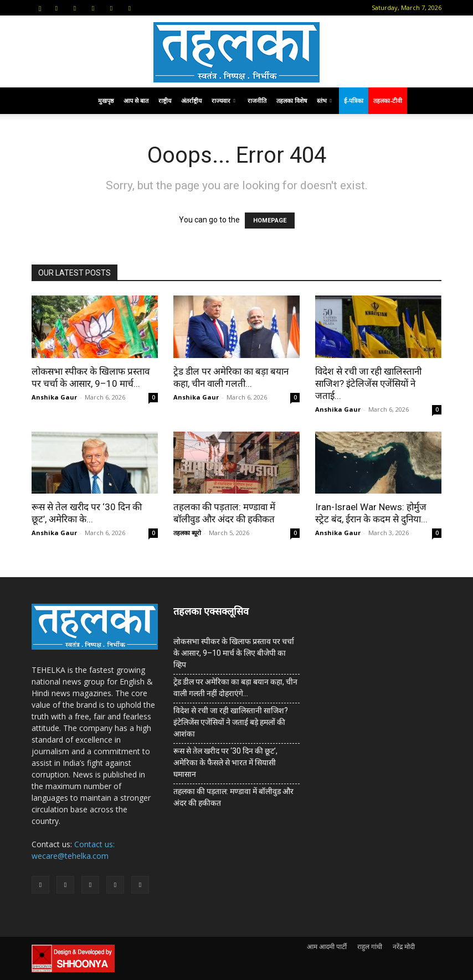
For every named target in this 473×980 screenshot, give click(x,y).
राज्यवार (223, 100)
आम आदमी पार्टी (327, 947)
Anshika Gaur (54, 397)
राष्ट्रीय (165, 100)
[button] (40, 7)
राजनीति (257, 100)
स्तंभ (324, 100)
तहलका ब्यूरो (187, 533)
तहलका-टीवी (388, 100)
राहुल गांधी (370, 947)
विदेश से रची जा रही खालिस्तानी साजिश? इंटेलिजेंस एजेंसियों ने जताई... (368, 383)
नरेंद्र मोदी (404, 947)
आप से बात (136, 100)
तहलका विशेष (292, 100)
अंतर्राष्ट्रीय (191, 100)
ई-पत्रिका (354, 100)
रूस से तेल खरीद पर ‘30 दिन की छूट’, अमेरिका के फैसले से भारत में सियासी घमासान (225, 763)
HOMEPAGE (270, 221)
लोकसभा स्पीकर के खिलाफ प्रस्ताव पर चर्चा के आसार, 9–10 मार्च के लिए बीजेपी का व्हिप (234, 653)
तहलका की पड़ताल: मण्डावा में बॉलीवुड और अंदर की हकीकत (233, 797)
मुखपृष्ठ (106, 100)
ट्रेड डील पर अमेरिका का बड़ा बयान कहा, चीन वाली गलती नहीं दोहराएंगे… (235, 688)
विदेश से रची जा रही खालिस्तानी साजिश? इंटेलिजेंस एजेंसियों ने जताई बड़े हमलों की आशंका (231, 722)
